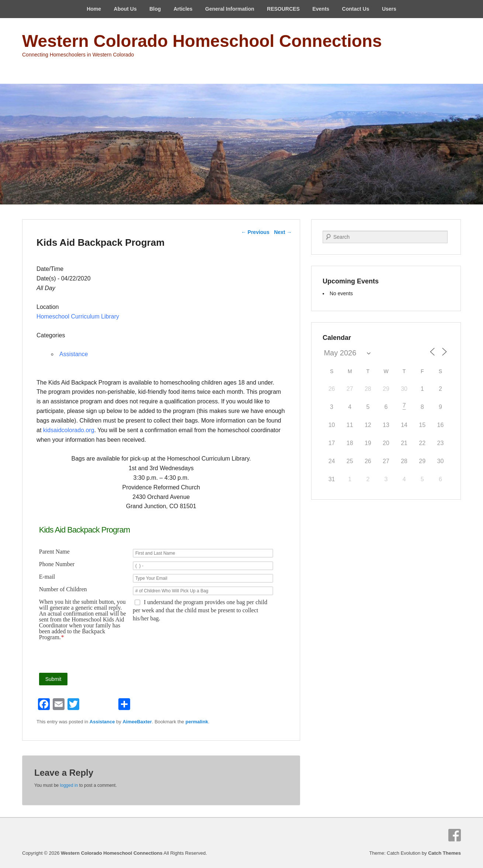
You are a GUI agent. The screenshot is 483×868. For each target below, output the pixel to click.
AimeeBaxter (137, 722)
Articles (183, 9)
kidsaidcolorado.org (69, 430)
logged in (69, 785)
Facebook (455, 835)
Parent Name (54, 552)
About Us (125, 9)
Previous (255, 232)
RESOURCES (283, 9)
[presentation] (218, 657)
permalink (197, 722)
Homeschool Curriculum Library (78, 316)
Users (389, 9)
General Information (230, 9)
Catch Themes (444, 853)
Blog (155, 9)
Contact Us (356, 9)
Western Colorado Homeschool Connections (202, 41)
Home (94, 9)
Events (321, 9)
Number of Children (63, 589)
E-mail (47, 577)
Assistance (74, 354)
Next (283, 232)
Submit (53, 679)
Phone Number (57, 564)
